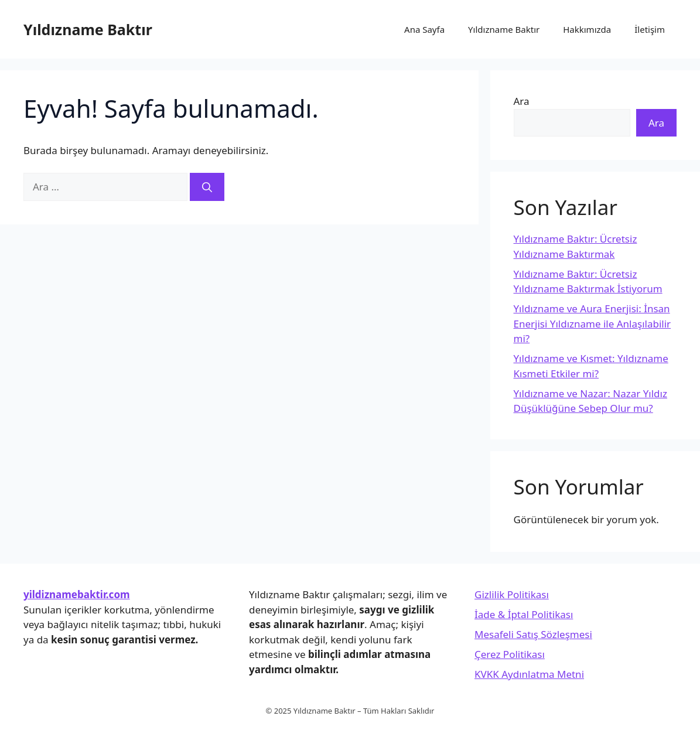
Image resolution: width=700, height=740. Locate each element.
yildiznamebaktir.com (77, 594)
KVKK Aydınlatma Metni (529, 674)
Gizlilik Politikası (512, 594)
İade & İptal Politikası (524, 614)
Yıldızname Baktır (88, 29)
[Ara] (207, 187)
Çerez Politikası (510, 654)
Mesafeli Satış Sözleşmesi (533, 634)
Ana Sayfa (424, 29)
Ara (522, 101)
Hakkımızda (587, 29)
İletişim (650, 29)
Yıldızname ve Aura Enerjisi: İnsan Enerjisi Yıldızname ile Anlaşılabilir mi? (593, 323)
